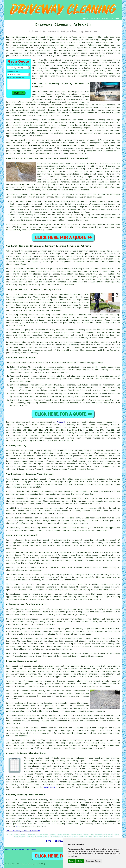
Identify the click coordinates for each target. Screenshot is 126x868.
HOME (85, 19)
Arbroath (61, 422)
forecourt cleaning (91, 777)
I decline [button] (80, 861)
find (15, 800)
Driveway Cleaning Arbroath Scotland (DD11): (30, 37)
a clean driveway (57, 363)
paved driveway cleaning (57, 771)
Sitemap (8, 849)
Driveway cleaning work (18, 422)
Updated (33, 849)
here (18, 826)
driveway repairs (62, 674)
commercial (54, 335)
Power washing (13, 120)
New (28, 849)
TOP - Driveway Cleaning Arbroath (23, 831)
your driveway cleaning (18, 353)
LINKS (91, 19)
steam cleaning (33, 612)
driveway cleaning (65, 45)
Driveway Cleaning (18, 849)
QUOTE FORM (49, 787)
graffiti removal (90, 761)
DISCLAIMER (115, 19)
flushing (48, 282)
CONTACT (105, 19)
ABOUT (98, 19)
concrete (36, 65)
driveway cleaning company (92, 251)
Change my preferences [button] (93, 861)
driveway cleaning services (34, 194)
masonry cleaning (51, 584)
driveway (94, 40)
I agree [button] (71, 861)
